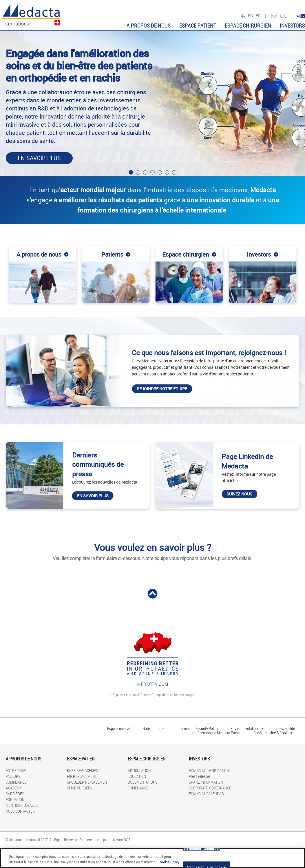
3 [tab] (145, 172)
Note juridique (153, 728)
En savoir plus (39, 158)
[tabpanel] (152, 103)
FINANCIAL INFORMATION (209, 770)
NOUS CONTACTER (20, 811)
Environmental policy (247, 728)
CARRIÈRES (15, 794)
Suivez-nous (239, 494)
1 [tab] (131, 172)
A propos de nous (42, 255)
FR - (252, 16)
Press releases (200, 776)
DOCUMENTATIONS (143, 782)
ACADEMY (14, 788)
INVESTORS (292, 26)
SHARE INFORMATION (206, 782)
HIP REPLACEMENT (82, 776)
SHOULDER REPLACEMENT (88, 782)
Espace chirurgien (189, 255)
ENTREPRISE (16, 770)
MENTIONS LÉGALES (22, 805)
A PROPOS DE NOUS (149, 26)
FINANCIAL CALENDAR (206, 794)
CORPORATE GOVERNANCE (210, 788)
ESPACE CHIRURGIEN (248, 26)
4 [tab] (152, 172)
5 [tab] (160, 172)
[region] (152, 858)
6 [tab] (167, 172)
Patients (116, 255)
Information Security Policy (197, 728)
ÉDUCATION (137, 776)
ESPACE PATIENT (198, 26)
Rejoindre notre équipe (162, 389)
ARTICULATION (139, 770)
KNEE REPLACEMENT (84, 770)
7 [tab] (174, 172)
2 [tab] (138, 172)
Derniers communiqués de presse (98, 465)
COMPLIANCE (16, 782)
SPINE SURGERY (80, 788)
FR (259, 16)
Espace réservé (119, 728)
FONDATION (15, 799)
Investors (262, 255)
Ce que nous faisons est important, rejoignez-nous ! (209, 353)
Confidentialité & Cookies (273, 733)
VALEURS (13, 776)
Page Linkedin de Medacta (247, 461)
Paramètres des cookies (201, 849)
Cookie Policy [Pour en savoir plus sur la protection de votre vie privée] (169, 862)
